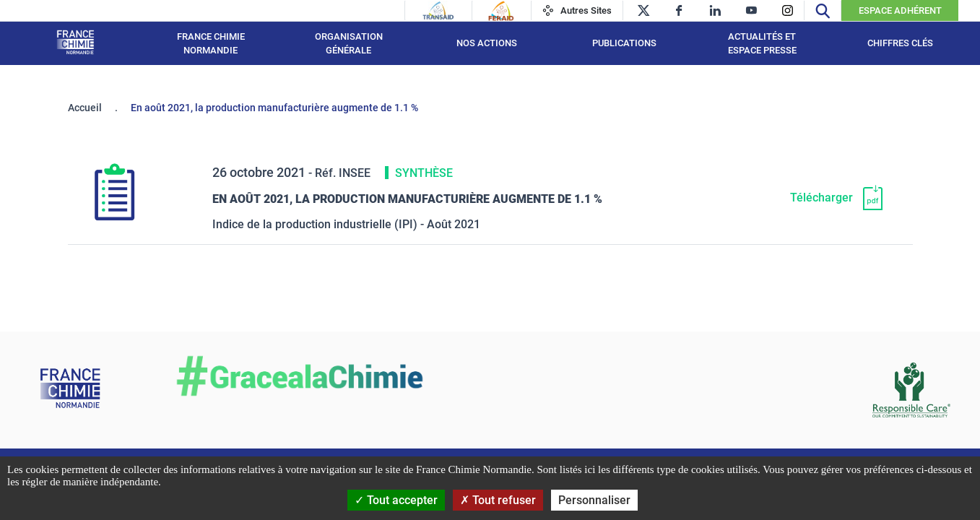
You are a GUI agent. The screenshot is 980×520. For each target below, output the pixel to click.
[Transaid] (438, 11)
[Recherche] (823, 10)
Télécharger (821, 198)
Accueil (85, 108)
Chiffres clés (900, 43)
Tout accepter (396, 500)
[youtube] (751, 10)
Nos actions (487, 43)
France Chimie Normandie (211, 44)
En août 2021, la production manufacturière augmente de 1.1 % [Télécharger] (407, 199)
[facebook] (679, 10)
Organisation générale (349, 44)
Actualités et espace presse (762, 44)
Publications (624, 43)
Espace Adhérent (900, 10)
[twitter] (643, 10)
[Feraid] (501, 11)
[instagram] (788, 10)
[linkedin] (715, 10)
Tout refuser (498, 500)
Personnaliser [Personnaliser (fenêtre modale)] (594, 500)
